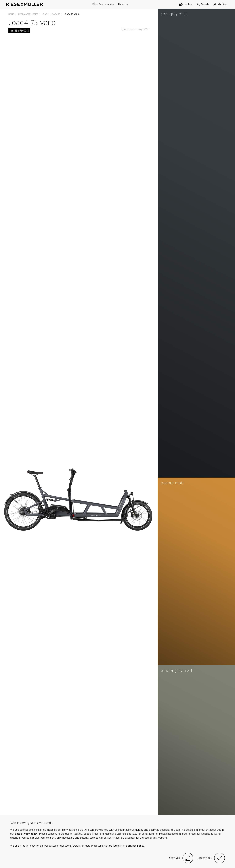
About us (123, 4)
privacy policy (136, 846)
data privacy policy (26, 834)
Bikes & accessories (103, 4)
